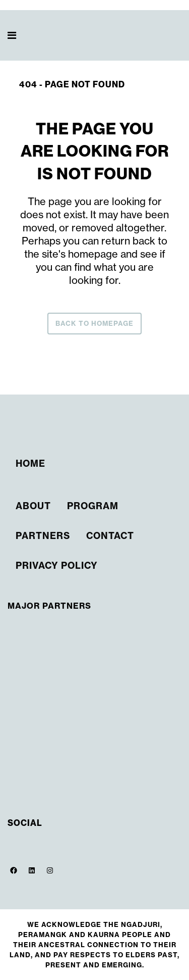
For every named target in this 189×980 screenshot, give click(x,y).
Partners (43, 536)
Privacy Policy (57, 566)
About (33, 506)
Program (93, 506)
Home (30, 463)
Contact (110, 536)
